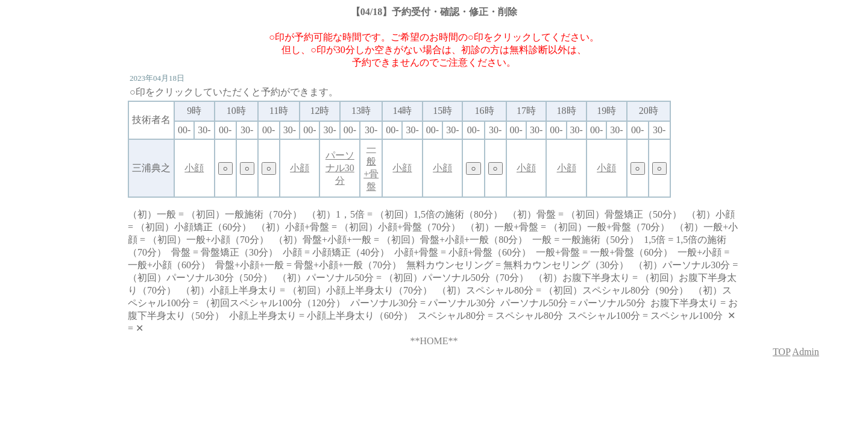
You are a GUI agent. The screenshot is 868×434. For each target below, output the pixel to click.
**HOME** (434, 341)
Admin (805, 352)
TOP (782, 352)
